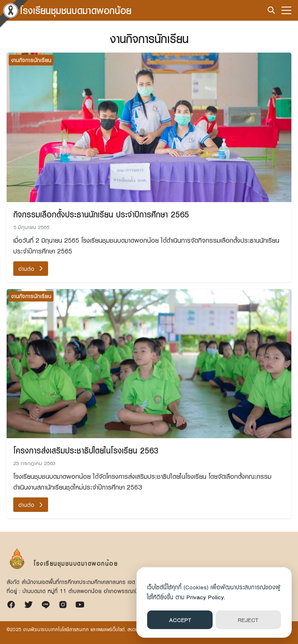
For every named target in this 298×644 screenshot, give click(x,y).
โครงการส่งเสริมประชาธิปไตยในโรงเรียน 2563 (86, 450)
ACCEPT (180, 620)
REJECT (248, 620)
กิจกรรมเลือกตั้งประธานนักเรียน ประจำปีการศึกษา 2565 (101, 214)
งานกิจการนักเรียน (31, 60)
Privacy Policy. (206, 597)
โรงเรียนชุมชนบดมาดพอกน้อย (76, 10)
